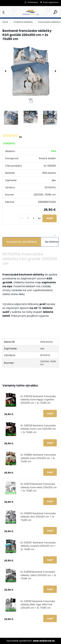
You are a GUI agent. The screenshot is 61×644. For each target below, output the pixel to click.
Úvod (5, 22)
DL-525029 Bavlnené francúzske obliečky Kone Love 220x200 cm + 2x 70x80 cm (38, 429)
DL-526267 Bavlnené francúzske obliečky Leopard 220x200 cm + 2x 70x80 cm (38, 546)
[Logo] (31, 12)
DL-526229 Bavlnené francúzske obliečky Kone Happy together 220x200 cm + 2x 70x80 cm (38, 400)
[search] (55, 12)
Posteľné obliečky (23, 22)
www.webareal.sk (44, 641)
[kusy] (28, 218)
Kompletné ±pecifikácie (22, 242)
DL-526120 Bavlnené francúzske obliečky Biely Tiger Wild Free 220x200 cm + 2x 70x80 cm (38, 605)
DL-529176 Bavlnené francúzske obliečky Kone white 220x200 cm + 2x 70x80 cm (39, 487)
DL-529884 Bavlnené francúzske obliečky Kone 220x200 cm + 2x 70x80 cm (38, 458)
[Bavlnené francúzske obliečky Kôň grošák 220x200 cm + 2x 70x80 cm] (30, 71)
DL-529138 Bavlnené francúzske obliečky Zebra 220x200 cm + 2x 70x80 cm (38, 575)
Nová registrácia (51, 2)
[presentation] (6, 71)
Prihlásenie (33, 2)
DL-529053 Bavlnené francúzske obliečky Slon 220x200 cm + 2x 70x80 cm (38, 517)
